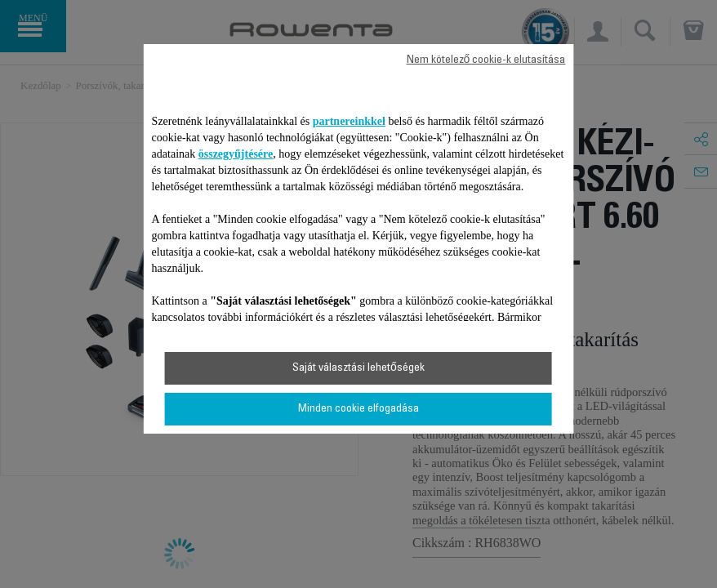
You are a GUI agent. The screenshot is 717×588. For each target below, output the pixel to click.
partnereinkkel (349, 121)
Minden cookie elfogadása (358, 409)
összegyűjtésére (236, 154)
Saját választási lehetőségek (358, 368)
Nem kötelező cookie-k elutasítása (486, 60)
